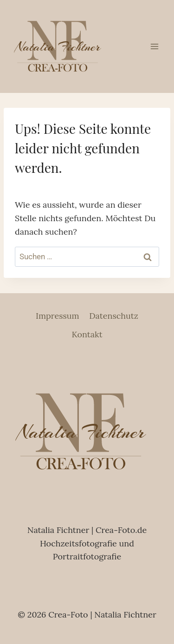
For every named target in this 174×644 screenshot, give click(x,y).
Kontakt (87, 334)
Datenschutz (114, 316)
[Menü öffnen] (154, 46)
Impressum (58, 316)
